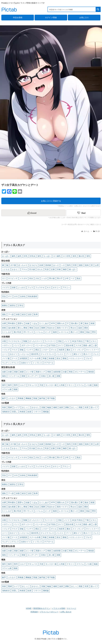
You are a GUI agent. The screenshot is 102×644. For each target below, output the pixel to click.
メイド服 (6, 358)
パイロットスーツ (76, 358)
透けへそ (74, 332)
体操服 (52, 358)
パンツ (16, 345)
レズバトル (64, 332)
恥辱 (36, 314)
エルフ (23, 385)
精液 (93, 323)
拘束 (4, 407)
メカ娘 (89, 385)
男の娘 (52, 278)
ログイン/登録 (51, 17)
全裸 (4, 323)
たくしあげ (44, 323)
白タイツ (14, 354)
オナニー (57, 287)
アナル (24, 269)
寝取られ (61, 323)
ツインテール (14, 376)
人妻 (95, 345)
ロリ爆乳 (57, 256)
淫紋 (60, 341)
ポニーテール (80, 372)
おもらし (35, 407)
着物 (64, 358)
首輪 (22, 350)
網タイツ (77, 354)
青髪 (49, 372)
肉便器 (22, 412)
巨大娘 (32, 269)
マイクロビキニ (15, 341)
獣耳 (16, 385)
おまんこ (16, 269)
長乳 (75, 256)
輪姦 (49, 407)
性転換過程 (33, 296)
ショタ (44, 278)
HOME (29, 608)
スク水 (78, 345)
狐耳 (10, 385)
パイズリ (6, 287)
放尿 (61, 407)
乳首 (47, 269)
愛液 (82, 332)
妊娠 (27, 323)
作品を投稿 (18, 17)
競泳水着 (70, 345)
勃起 (88, 332)
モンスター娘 (51, 385)
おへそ (56, 265)
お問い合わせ (66, 612)
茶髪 (23, 376)
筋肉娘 (48, 265)
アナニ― (66, 287)
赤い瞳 (52, 376)
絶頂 (24, 314)
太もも (40, 269)
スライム (80, 385)
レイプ (17, 407)
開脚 (43, 328)
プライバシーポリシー (49, 612)
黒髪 (16, 372)
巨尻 (75, 265)
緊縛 (10, 407)
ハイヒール (24, 354)
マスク (15, 350)
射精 (4, 328)
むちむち (33, 265)
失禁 (86, 407)
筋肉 (87, 265)
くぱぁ (34, 323)
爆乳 (14, 256)
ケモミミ (70, 385)
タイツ (61, 345)
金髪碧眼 (57, 372)
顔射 (14, 287)
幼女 (31, 278)
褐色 (4, 376)
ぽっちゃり (23, 265)
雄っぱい (73, 269)
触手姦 (42, 398)
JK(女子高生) (77, 341)
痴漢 (55, 332)
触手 (4, 398)
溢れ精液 (12, 328)
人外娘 (62, 385)
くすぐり (37, 412)
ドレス (96, 354)
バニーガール (41, 345)
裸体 (86, 328)
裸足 (37, 350)
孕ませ (73, 328)
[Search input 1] (72, 9)
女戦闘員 (23, 358)
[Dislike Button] (83, 213)
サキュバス (33, 385)
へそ (63, 265)
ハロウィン (7, 345)
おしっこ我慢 (77, 407)
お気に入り (84, 17)
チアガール (49, 363)
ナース (15, 358)
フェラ (30, 287)
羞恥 (4, 314)
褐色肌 (91, 372)
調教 (67, 407)
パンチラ (29, 350)
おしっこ (26, 407)
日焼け (44, 376)
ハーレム (39, 332)
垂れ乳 (81, 256)
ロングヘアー (33, 376)
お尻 (97, 265)
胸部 (65, 269)
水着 (4, 341)
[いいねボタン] (33, 213)
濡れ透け (75, 323)
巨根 (59, 269)
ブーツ (69, 354)
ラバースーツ (50, 341)
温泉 (80, 328)
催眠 (55, 407)
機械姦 (28, 398)
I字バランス (28, 332)
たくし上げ (7, 332)
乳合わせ (51, 328)
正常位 (21, 306)
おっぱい (6, 256)
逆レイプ (94, 407)
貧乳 (39, 256)
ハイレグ (6, 350)
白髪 (10, 372)
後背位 (13, 306)
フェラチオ (40, 287)
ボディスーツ (27, 345)
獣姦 (35, 398)
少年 (67, 278)
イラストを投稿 (58, 608)
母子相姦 (51, 398)
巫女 (58, 358)
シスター (45, 350)
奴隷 (29, 412)
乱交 (37, 328)
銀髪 (22, 372)
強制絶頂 (6, 412)
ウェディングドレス (10, 363)
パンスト (60, 354)
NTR (53, 323)
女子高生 (52, 345)
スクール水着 (35, 358)
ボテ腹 (13, 265)
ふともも (6, 269)
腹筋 (81, 265)
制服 (25, 341)
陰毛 (69, 265)
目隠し (15, 412)
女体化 (23, 296)
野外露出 (12, 323)
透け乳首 (17, 332)
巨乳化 (33, 256)
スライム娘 (7, 389)
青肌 (71, 372)
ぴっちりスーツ (36, 341)
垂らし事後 (22, 328)
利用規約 (34, 612)
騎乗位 (5, 306)
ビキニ (94, 341)
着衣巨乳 (35, 354)
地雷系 (62, 350)
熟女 (79, 278)
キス (49, 287)
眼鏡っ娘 (87, 345)
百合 (4, 296)
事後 (31, 328)
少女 (37, 278)
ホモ (16, 296)
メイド (67, 341)
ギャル (54, 350)
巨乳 (26, 256)
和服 (45, 358)
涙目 (30, 314)
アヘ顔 (11, 314)
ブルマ (88, 358)
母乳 (88, 256)
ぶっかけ (22, 287)
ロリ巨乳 (67, 256)
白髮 (65, 372)
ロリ (4, 278)
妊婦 (41, 265)
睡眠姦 (46, 412)
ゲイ (10, 296)
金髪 (4, 372)
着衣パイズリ (63, 328)
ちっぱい (47, 256)
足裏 (53, 269)
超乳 (20, 256)
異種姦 (21, 398)
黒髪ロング (40, 372)
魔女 (69, 350)
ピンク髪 (30, 372)
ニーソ (5, 354)
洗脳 (43, 407)
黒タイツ (87, 354)
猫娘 (16, 389)
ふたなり (12, 398)
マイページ (71, 608)
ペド (73, 278)
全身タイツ (26, 363)
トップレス (37, 363)
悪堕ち (21, 323)
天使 (41, 385)
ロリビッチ (13, 278)
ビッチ (48, 332)
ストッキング (78, 350)
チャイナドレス (47, 354)
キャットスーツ (93, 350)
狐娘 (96, 385)
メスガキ (23, 278)
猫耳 (4, 385)
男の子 (60, 278)
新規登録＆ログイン (42, 608)
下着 (87, 341)
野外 (94, 332)
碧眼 (58, 376)
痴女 (87, 323)
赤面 (18, 314)
